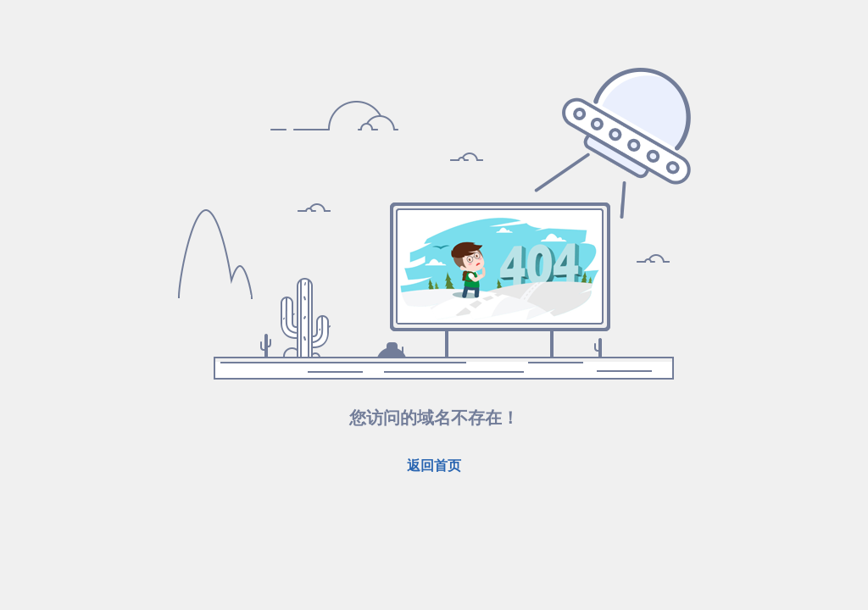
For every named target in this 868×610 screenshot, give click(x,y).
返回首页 (434, 466)
